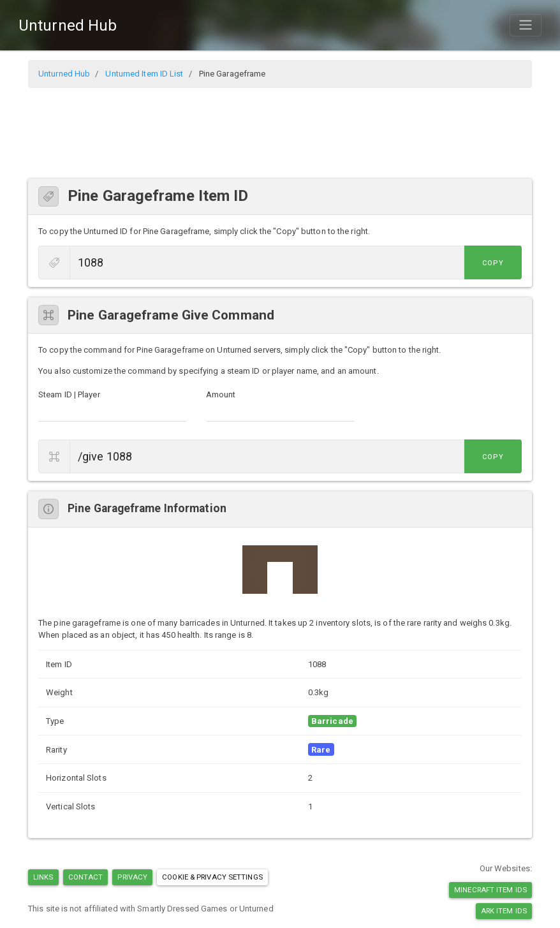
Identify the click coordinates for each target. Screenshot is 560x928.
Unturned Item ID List (144, 74)
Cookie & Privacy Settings (212, 877)
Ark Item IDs (504, 911)
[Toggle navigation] (526, 25)
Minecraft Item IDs (490, 890)
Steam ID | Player (69, 394)
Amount (221, 394)
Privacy (132, 877)
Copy (493, 263)
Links (43, 877)
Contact (86, 877)
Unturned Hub (68, 26)
